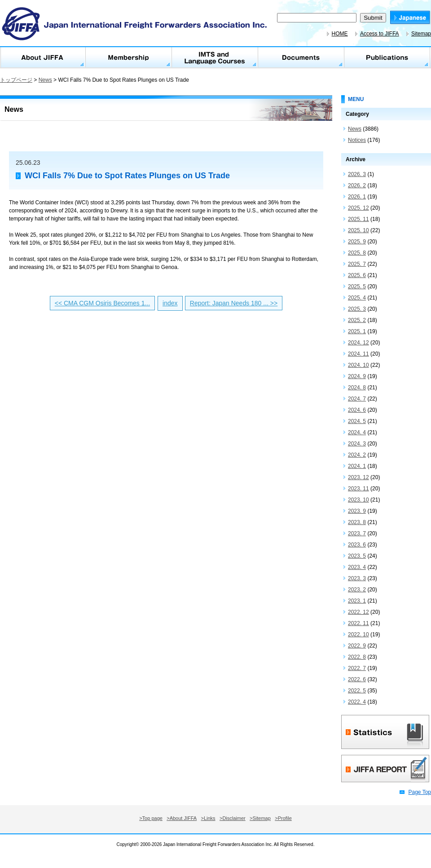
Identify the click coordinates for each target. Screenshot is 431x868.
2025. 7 (357, 264)
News (45, 80)
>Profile (283, 818)
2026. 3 (357, 174)
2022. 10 (358, 634)
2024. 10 (358, 365)
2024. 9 (357, 376)
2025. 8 (357, 253)
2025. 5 (357, 286)
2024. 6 (357, 410)
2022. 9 (357, 646)
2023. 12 (358, 477)
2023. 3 (357, 578)
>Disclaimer (233, 818)
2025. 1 (357, 331)
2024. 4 (357, 432)
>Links (208, 818)
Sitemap (421, 34)
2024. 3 (357, 444)
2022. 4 (357, 702)
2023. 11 (358, 489)
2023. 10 (358, 500)
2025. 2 (357, 320)
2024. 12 (358, 343)
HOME (340, 34)
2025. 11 (358, 219)
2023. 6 (357, 545)
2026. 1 (357, 197)
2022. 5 (357, 691)
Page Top (420, 792)
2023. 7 (357, 533)
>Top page (151, 818)
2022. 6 (357, 679)
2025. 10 (358, 230)
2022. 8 (357, 657)
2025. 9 (357, 242)
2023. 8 (357, 522)
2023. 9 (357, 511)
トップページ (16, 80)
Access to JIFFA (380, 34)
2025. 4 (357, 298)
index (170, 303)
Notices (357, 140)
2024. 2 (357, 455)
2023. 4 (357, 567)
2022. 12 (358, 612)
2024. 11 (358, 354)
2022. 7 (357, 668)
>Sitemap (260, 818)
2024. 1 (357, 466)
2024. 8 (357, 388)
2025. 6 (357, 275)
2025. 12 (358, 208)
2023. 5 (357, 556)
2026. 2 (357, 185)
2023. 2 (357, 590)
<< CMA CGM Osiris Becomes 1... (102, 303)
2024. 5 (357, 421)
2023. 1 (357, 601)
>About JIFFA (182, 818)
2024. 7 (357, 399)
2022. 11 (358, 623)
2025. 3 (357, 309)
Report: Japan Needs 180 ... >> (234, 303)
